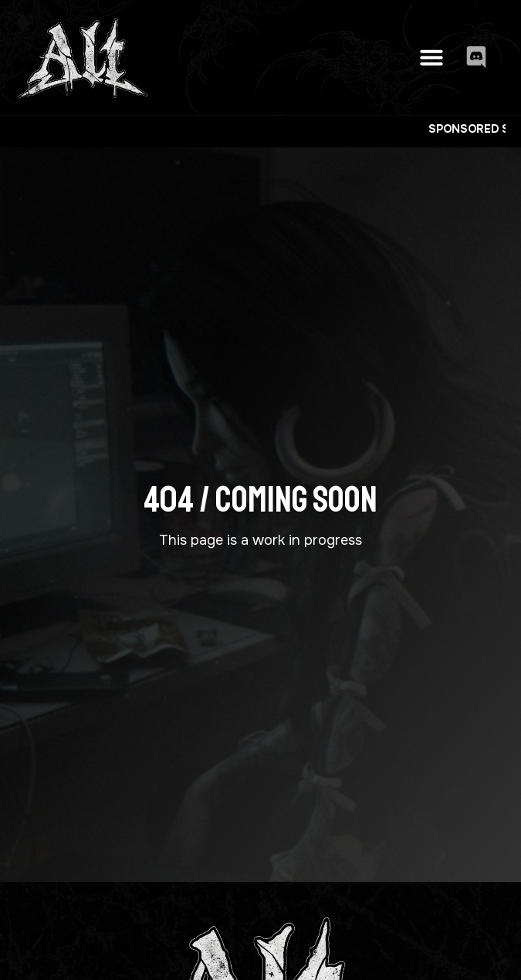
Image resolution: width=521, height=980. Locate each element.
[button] (431, 57)
